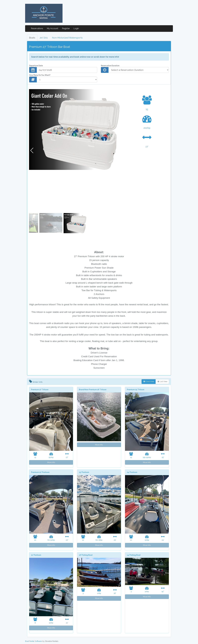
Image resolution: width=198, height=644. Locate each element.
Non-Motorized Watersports (67, 38)
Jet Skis (44, 38)
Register (66, 28)
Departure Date (36, 66)
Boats (32, 38)
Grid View (149, 382)
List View (162, 382)
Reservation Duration (110, 66)
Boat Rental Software (34, 641)
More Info (51, 462)
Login (76, 28)
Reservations (37, 28)
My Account (53, 28)
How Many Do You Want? (40, 75)
